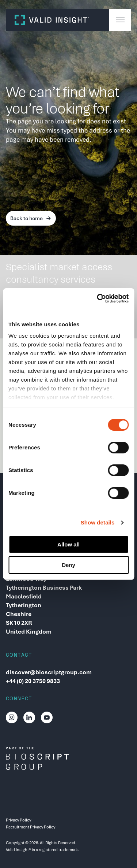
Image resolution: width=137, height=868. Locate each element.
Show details (98, 522)
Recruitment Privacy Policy (31, 827)
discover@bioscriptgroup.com (49, 672)
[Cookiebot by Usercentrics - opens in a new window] (98, 298)
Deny (68, 565)
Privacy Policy (18, 820)
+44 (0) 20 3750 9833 (33, 681)
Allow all (68, 544)
